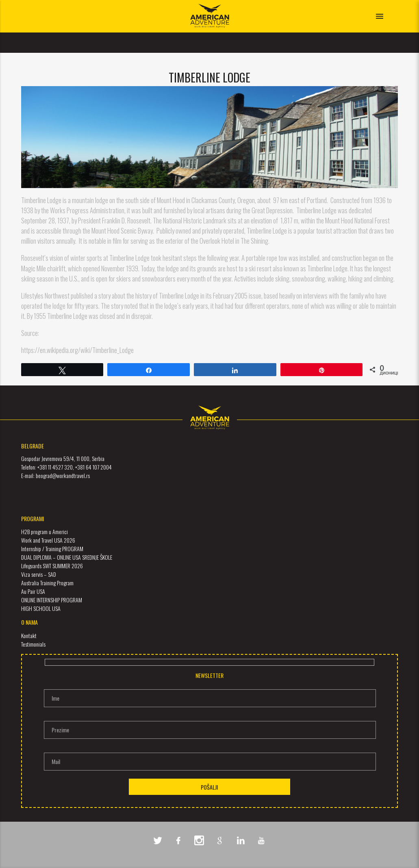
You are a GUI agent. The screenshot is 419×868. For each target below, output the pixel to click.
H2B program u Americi (45, 531)
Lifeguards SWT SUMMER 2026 (52, 566)
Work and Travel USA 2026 (48, 540)
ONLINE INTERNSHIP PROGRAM (52, 600)
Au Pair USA (33, 591)
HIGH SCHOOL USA (41, 608)
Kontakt (29, 635)
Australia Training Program (47, 583)
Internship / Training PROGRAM (52, 549)
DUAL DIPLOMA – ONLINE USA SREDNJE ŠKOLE (67, 557)
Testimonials (33, 644)
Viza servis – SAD (39, 574)
